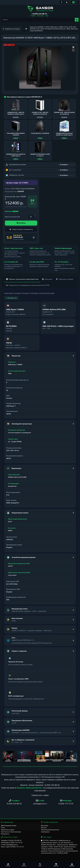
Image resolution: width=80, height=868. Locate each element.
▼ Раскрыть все (12, 298)
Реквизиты (5, 834)
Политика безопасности (50, 830)
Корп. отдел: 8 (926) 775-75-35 (12, 847)
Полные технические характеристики (22, 279)
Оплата (44, 828)
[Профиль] (72, 865)
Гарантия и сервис (8, 830)
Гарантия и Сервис (65, 279)
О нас (3, 828)
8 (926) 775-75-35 (66, 804)
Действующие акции (9, 825)
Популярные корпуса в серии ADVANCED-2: (24, 97)
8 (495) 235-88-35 (52, 785)
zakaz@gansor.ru (40, 804)
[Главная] (8, 865)
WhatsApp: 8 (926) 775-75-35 (12, 842)
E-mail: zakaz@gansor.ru (9, 845)
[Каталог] (24, 865)
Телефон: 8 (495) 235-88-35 (11, 840)
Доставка (45, 825)
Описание (47, 279)
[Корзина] (56, 865)
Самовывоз (45, 832)
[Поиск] (40, 865)
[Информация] (62, 2)
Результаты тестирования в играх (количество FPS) (28, 285)
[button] (40, 14)
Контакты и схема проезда (11, 832)
